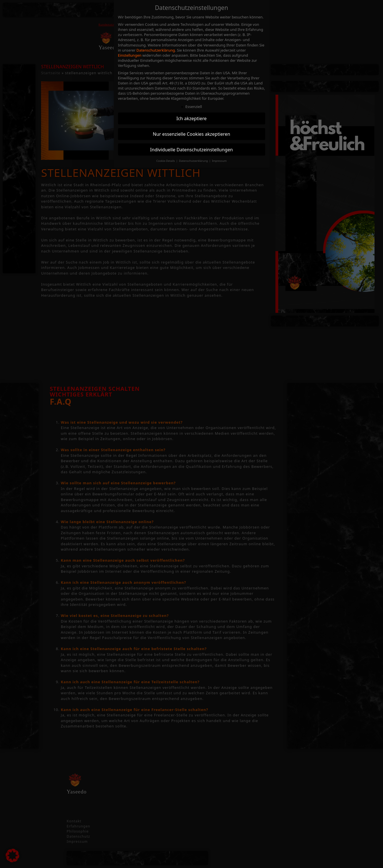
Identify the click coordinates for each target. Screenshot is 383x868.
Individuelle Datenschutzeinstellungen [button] (191, 150)
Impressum (219, 161)
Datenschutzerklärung (156, 50)
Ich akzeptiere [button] (191, 118)
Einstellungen (130, 55)
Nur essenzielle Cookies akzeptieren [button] (191, 134)
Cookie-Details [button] (166, 161)
